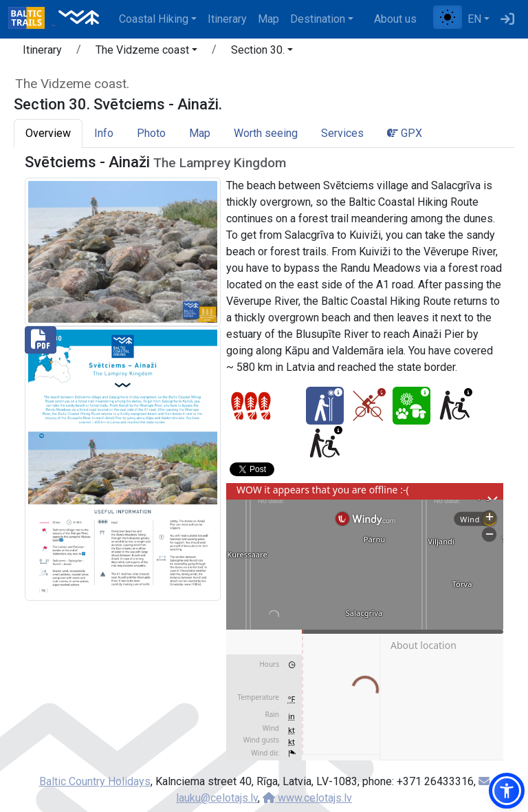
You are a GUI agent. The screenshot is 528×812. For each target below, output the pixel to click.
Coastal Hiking (154, 19)
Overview (48, 133)
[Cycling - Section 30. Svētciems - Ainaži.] (368, 406)
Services (342, 133)
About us (395, 19)
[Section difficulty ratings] (251, 406)
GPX (405, 133)
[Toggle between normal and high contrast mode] (448, 17)
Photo (151, 133)
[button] (146, 52)
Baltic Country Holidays (95, 781)
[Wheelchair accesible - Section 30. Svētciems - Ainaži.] (455, 406)
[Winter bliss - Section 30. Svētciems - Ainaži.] (325, 406)
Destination (318, 19)
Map (268, 19)
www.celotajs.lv (307, 798)
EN (474, 19)
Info (104, 133)
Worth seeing (266, 133)
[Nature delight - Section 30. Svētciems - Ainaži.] (411, 406)
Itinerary (227, 19)
